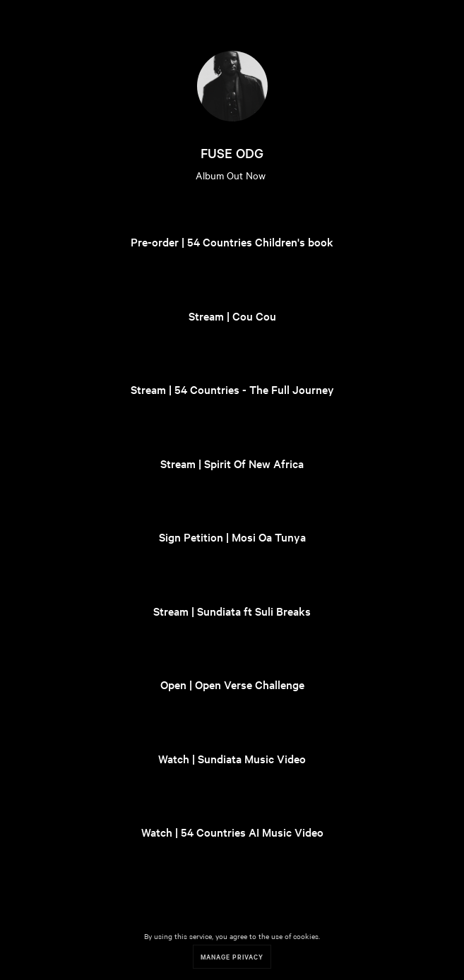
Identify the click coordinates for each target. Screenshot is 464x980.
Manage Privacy (232, 956)
